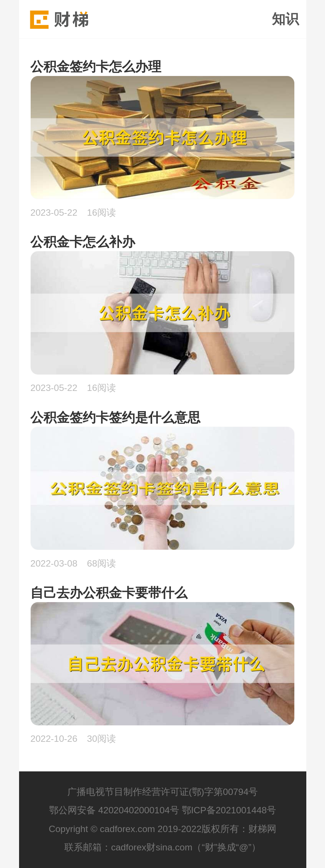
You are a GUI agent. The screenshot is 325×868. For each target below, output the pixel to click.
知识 (285, 19)
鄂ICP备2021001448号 (229, 810)
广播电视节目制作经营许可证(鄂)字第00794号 (163, 792)
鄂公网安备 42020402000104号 (114, 810)
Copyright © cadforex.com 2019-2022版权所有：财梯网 (162, 829)
